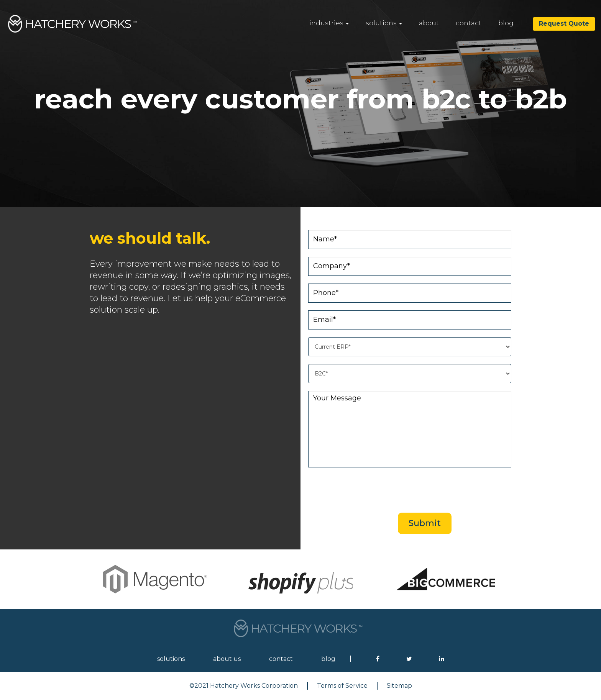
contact (469, 23)
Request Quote (564, 24)
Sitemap (399, 686)
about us (227, 659)
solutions (384, 23)
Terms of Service (342, 686)
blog (506, 23)
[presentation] (424, 490)
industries (329, 23)
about (429, 23)
